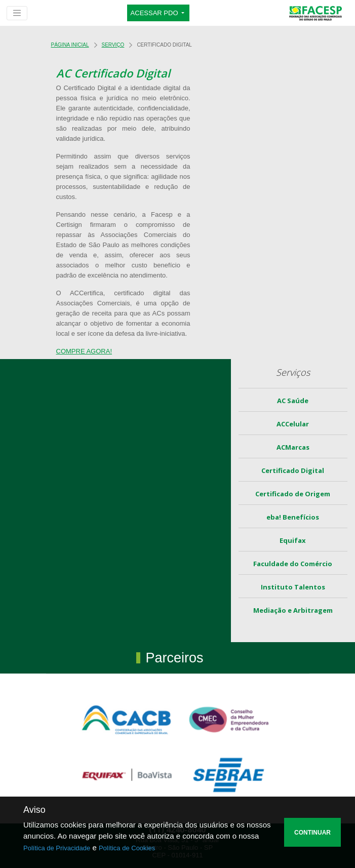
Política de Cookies (127, 848)
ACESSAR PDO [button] (155, 13)
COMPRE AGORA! (84, 351)
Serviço (113, 45)
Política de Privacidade (57, 848)
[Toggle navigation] (17, 13)
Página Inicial (70, 45)
